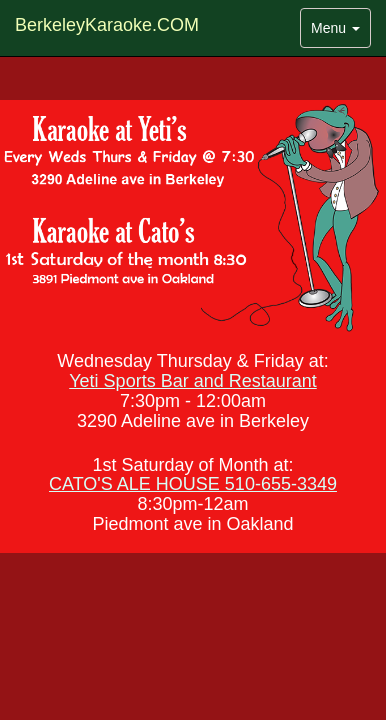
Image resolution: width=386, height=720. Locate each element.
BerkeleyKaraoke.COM (107, 25)
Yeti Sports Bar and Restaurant (192, 381)
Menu (340, 32)
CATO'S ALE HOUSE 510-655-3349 (193, 484)
